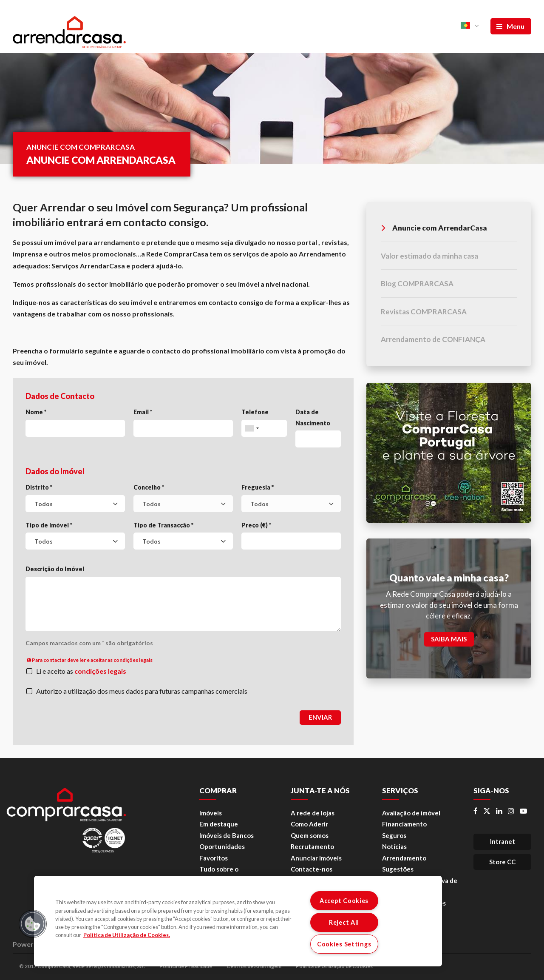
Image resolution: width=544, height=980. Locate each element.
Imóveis (211, 813)
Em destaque (219, 824)
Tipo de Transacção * (163, 525)
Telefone (255, 412)
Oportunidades (222, 846)
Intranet (503, 841)
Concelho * (149, 487)
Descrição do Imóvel (55, 569)
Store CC (502, 862)
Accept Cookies (344, 901)
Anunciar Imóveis (316, 858)
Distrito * (39, 487)
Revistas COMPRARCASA (424, 312)
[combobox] (75, 504)
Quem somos (310, 835)
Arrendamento (404, 858)
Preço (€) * (256, 525)
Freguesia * (258, 487)
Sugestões (398, 869)
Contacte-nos (312, 869)
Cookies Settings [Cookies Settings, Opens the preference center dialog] (344, 944)
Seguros (394, 835)
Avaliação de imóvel (411, 813)
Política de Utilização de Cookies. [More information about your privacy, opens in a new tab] (127, 935)
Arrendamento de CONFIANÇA (433, 339)
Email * (143, 412)
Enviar (320, 717)
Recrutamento (312, 846)
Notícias (394, 846)
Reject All (344, 922)
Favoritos (214, 858)
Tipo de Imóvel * (49, 525)
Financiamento (404, 824)
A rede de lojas (313, 813)
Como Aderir (309, 824)
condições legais (100, 671)
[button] (33, 924)
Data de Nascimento (313, 417)
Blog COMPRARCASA (417, 283)
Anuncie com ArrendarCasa (434, 228)
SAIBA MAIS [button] (449, 639)
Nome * (36, 412)
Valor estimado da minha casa (429, 256)
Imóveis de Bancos (227, 835)
